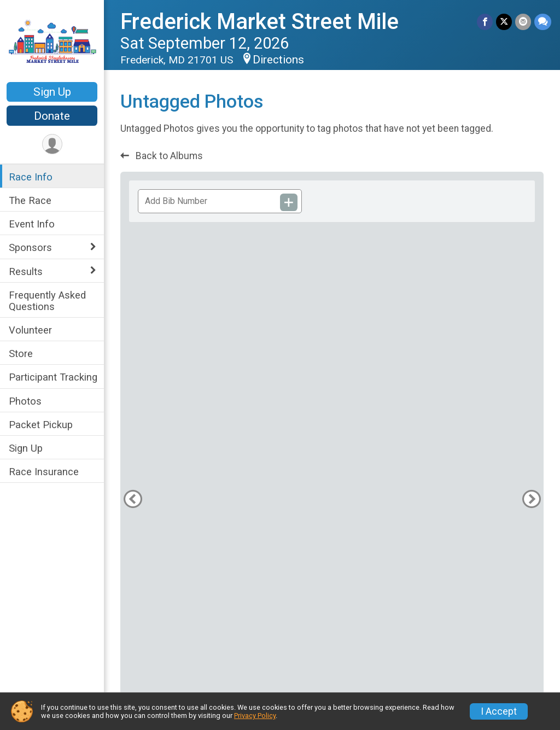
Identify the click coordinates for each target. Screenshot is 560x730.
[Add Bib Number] (289, 202)
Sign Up (52, 92)
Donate (52, 116)
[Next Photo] (531, 499)
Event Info (32, 224)
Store (21, 354)
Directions (278, 60)
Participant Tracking (53, 377)
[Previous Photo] (133, 499)
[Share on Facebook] (485, 22)
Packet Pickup (41, 425)
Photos (25, 401)
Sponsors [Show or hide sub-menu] (30, 247)
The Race (30, 200)
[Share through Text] (543, 22)
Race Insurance (44, 472)
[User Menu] (52, 144)
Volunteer (30, 330)
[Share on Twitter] (504, 22)
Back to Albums (162, 156)
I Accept (499, 711)
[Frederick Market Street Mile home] (52, 42)
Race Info (31, 177)
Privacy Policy (255, 716)
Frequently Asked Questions (47, 301)
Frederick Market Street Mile (259, 22)
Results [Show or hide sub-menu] (26, 271)
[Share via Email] (523, 22)
